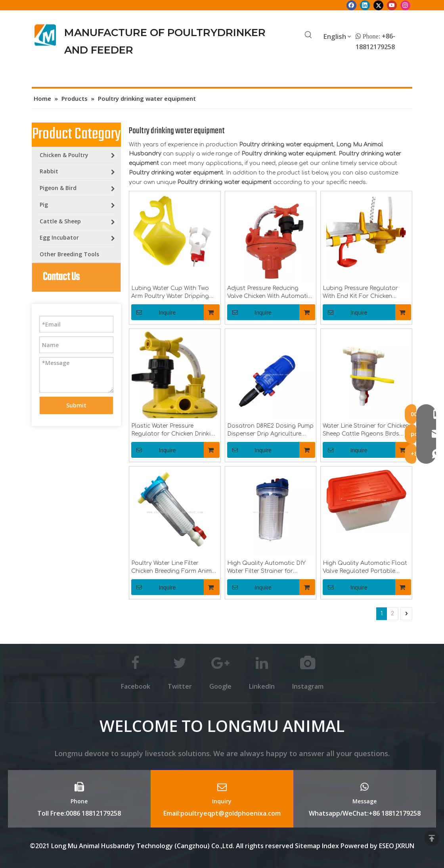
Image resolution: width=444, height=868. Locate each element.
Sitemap (308, 846)
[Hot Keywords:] (308, 35)
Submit (76, 405)
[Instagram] (405, 5)
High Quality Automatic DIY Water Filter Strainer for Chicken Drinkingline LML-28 (266, 568)
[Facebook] (351, 5)
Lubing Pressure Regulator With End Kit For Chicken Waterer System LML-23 (360, 293)
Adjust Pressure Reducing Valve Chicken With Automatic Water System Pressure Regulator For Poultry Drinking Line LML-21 (269, 293)
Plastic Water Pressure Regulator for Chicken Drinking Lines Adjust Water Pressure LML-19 (175, 430)
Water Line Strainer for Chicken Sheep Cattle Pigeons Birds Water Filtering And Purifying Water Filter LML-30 (366, 430)
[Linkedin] (365, 5)
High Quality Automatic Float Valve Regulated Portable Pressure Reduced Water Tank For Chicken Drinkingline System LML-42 (365, 568)
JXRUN (405, 846)
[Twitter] (378, 5)
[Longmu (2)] (45, 35)
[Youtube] (392, 5)
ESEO (387, 846)
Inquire (153, 312)
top (432, 838)
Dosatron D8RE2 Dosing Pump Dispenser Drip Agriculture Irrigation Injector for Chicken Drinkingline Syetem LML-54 (270, 430)
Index (331, 846)
